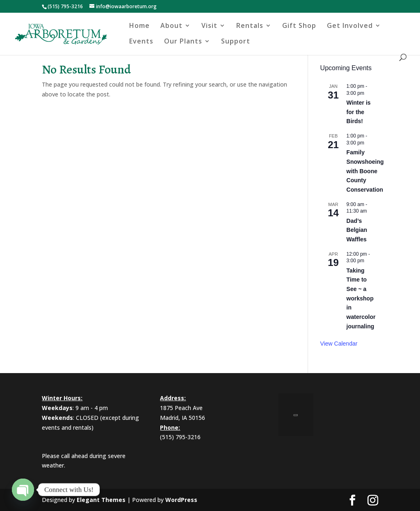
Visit (209, 26)
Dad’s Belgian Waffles (357, 230)
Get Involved (350, 26)
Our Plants (183, 42)
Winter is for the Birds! (359, 112)
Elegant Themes (101, 500)
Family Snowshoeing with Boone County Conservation (365, 171)
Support (236, 42)
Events (141, 42)
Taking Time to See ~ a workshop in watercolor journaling (361, 298)
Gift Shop (299, 26)
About (171, 26)
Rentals (250, 26)
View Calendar (339, 344)
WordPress (181, 500)
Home (139, 26)
